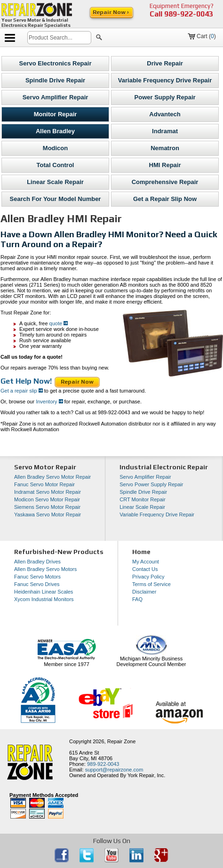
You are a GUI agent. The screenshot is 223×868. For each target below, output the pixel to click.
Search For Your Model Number (56, 199)
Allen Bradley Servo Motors (45, 569)
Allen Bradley (55, 131)
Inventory (48, 402)
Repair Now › (111, 12)
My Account (146, 562)
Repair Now (77, 382)
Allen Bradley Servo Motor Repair (52, 477)
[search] (59, 38)
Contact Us (145, 569)
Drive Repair (165, 63)
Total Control (56, 165)
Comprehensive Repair (165, 182)
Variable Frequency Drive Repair (165, 80)
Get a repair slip (22, 391)
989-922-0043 (189, 14)
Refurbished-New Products (59, 552)
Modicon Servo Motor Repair (47, 499)
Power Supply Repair (165, 97)
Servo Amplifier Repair (56, 97)
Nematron (165, 148)
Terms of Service (151, 584)
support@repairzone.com (114, 770)
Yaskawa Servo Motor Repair (48, 514)
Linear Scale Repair (55, 182)
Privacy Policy (148, 577)
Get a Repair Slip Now (165, 199)
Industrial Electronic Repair (164, 467)
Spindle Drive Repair (55, 80)
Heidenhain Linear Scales (44, 592)
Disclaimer (144, 592)
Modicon (55, 148)
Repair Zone (122, 741)
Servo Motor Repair (45, 467)
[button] (99, 39)
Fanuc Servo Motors (37, 577)
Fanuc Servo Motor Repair (44, 484)
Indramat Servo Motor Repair (48, 492)
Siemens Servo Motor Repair (47, 507)
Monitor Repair (56, 114)
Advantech (165, 114)
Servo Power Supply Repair (151, 484)
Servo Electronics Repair (56, 63)
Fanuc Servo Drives (37, 584)
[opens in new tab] (62, 860)
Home (141, 552)
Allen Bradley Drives (37, 562)
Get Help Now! (27, 381)
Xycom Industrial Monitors (44, 599)
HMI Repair (165, 165)
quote (59, 323)
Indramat (165, 131)
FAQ (137, 599)
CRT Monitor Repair (142, 499)
